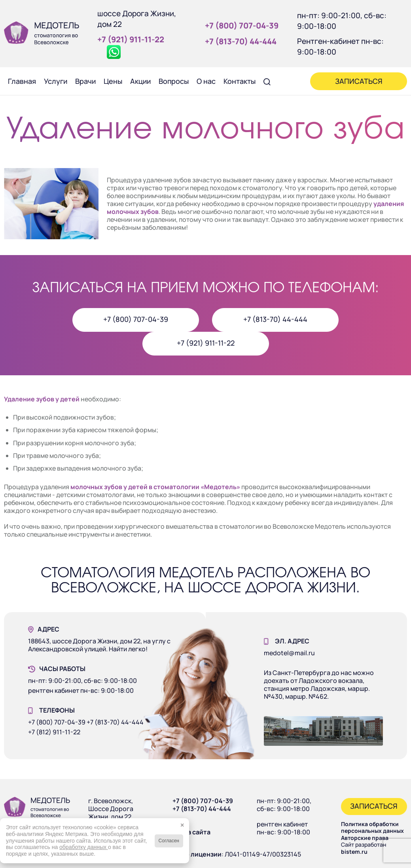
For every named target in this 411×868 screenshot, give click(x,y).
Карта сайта (191, 832)
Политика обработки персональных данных (372, 827)
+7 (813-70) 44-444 (202, 809)
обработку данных (84, 847)
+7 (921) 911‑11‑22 (131, 39)
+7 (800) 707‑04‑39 (242, 26)
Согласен (169, 841)
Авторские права (365, 838)
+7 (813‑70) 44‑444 (241, 41)
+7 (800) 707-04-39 (203, 801)
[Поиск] (267, 81)
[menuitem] (22, 81)
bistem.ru (354, 852)
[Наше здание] (323, 731)
